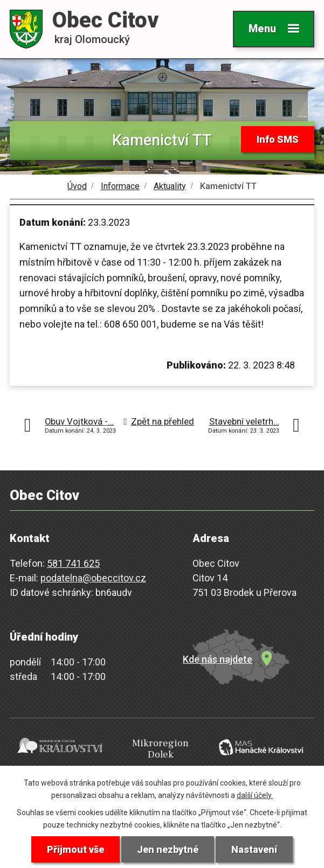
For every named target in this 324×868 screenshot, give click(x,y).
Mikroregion (160, 749)
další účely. (255, 795)
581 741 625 (73, 563)
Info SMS (278, 139)
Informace (120, 186)
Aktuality (170, 186)
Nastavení (254, 849)
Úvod (77, 186)
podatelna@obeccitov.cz (93, 578)
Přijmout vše (75, 849)
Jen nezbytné (168, 849)
